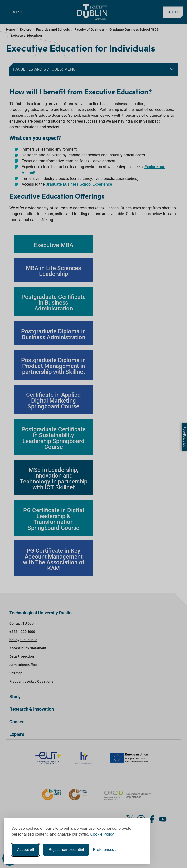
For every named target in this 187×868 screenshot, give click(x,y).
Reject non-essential (66, 850)
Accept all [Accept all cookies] (25, 850)
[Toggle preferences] (105, 850)
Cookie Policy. (103, 834)
